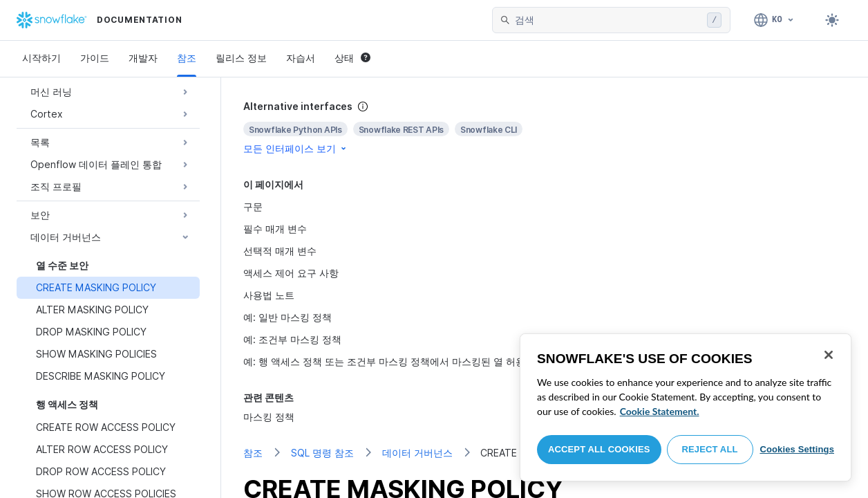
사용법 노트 (269, 295)
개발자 (143, 58)
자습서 (301, 58)
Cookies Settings (797, 449)
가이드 (95, 58)
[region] (686, 407)
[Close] (829, 355)
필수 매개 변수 (275, 229)
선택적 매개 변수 (280, 251)
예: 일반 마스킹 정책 (287, 317)
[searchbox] (608, 20)
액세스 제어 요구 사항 (291, 273)
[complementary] (545, 128)
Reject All (710, 449)
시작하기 (41, 58)
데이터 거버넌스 (417, 453)
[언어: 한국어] (774, 20)
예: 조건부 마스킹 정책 (292, 339)
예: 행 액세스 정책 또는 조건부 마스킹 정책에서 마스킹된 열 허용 (384, 361)
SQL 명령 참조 (322, 453)
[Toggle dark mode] (832, 20)
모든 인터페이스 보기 (296, 148)
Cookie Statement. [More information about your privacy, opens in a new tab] (660, 411)
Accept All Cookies (599, 449)
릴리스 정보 (241, 58)
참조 (187, 58)
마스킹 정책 (269, 417)
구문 (253, 206)
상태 (352, 58)
